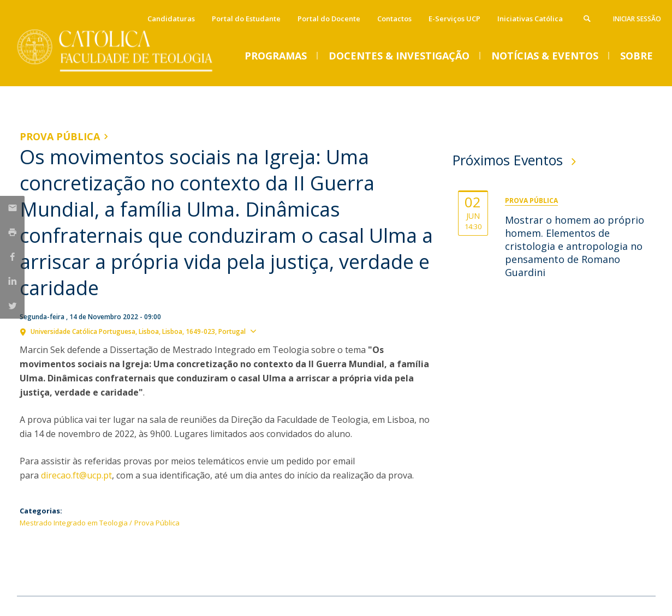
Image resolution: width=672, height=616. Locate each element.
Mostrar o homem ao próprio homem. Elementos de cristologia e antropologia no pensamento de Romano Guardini (575, 246)
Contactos (394, 19)
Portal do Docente (329, 19)
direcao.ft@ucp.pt (76, 475)
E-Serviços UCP (454, 19)
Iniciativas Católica (530, 19)
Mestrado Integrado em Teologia (74, 523)
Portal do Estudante (246, 19)
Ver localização (289, 331)
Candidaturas (171, 19)
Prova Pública (60, 136)
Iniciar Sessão (637, 19)
